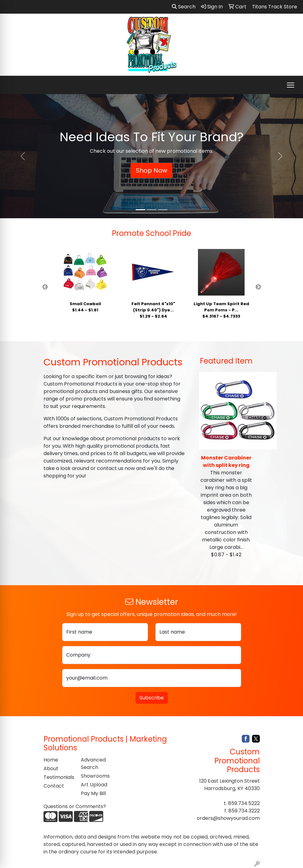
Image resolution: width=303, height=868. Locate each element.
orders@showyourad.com (228, 818)
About (51, 769)
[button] (23, 156)
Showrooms (95, 776)
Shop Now (151, 170)
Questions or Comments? (75, 806)
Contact (54, 786)
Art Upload (94, 785)
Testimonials (58, 777)
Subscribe (152, 698)
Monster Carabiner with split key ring (226, 461)
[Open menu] (291, 85)
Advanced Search (93, 764)
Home (51, 760)
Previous (45, 287)
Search (184, 7)
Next (258, 287)
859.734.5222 (244, 803)
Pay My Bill (93, 793)
